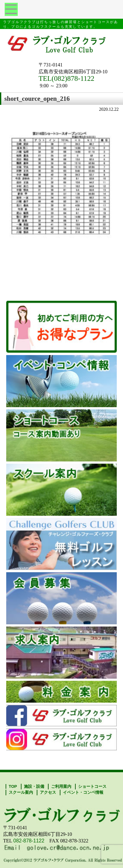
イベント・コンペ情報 (83, 792)
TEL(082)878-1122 (66, 78)
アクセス (48, 792)
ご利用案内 (61, 786)
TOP (13, 786)
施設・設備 (34, 786)
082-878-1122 (29, 841)
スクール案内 (21, 792)
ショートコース (92, 786)
